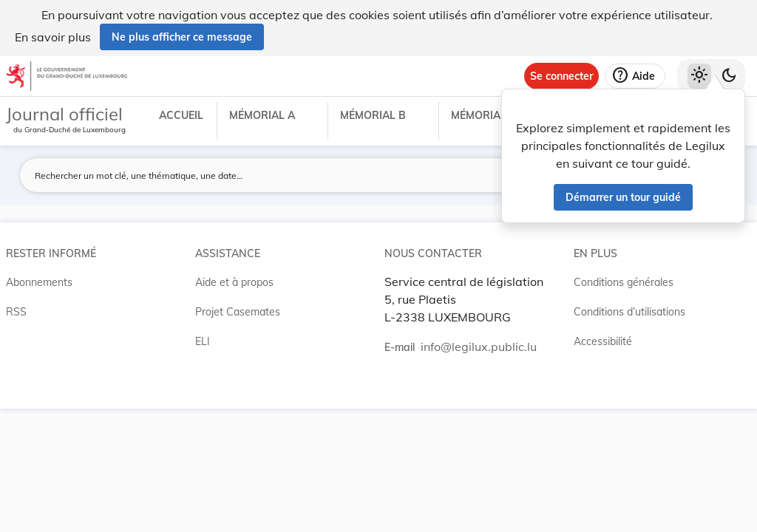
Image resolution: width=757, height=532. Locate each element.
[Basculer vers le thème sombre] (729, 76)
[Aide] (635, 76)
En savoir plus (53, 37)
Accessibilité (603, 341)
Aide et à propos (234, 282)
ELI (203, 341)
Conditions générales (624, 282)
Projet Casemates (238, 312)
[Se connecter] (561, 76)
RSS (16, 312)
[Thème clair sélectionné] (699, 76)
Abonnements (39, 282)
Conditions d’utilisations (629, 312)
